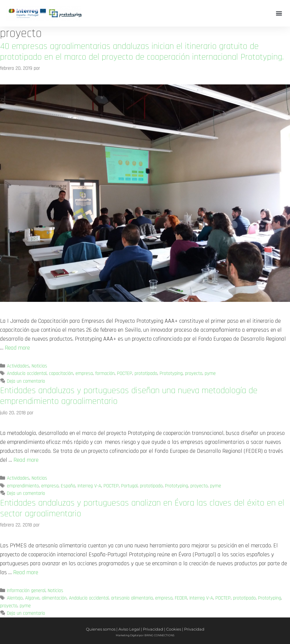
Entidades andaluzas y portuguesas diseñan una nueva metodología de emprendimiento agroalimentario (129, 396)
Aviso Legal (129, 629)
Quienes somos (101, 629)
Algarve (32, 598)
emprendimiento (23, 486)
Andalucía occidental (27, 373)
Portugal (129, 486)
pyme (210, 373)
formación (105, 373)
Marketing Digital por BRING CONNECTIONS (145, 635)
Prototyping (171, 373)
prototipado (146, 373)
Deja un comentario (26, 381)
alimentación (54, 598)
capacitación (61, 373)
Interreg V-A (89, 486)
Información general (26, 591)
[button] (279, 13)
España (68, 486)
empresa (84, 373)
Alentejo (15, 598)
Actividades (18, 366)
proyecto (194, 373)
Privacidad (153, 629)
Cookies (174, 629)
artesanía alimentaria (132, 598)
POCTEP (125, 373)
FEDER (181, 598)
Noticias (39, 366)
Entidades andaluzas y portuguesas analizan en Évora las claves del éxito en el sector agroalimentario (142, 508)
